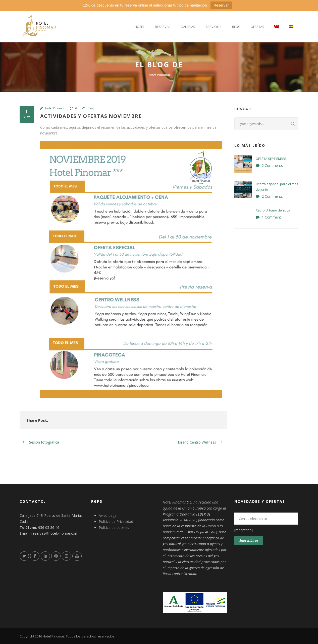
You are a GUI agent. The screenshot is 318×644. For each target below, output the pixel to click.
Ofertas (257, 27)
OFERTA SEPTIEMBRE (271, 159)
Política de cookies (114, 527)
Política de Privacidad (116, 521)
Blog (236, 27)
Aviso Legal (108, 515)
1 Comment (271, 217)
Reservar (221, 5)
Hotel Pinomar (55, 108)
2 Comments (272, 165)
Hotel (140, 27)
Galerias (188, 27)
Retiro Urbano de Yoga (273, 210)
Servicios (214, 27)
